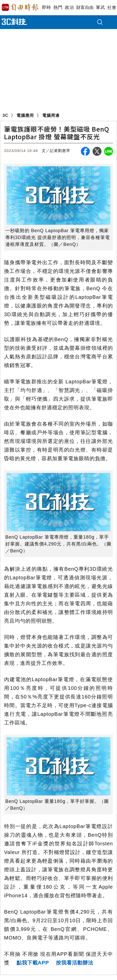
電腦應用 (25, 115)
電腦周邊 (51, 115)
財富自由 (85, 8)
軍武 (100, 8)
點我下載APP (33, 963)
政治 (69, 8)
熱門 (58, 8)
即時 (46, 8)
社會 (112, 8)
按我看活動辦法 (75, 963)
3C (5, 115)
